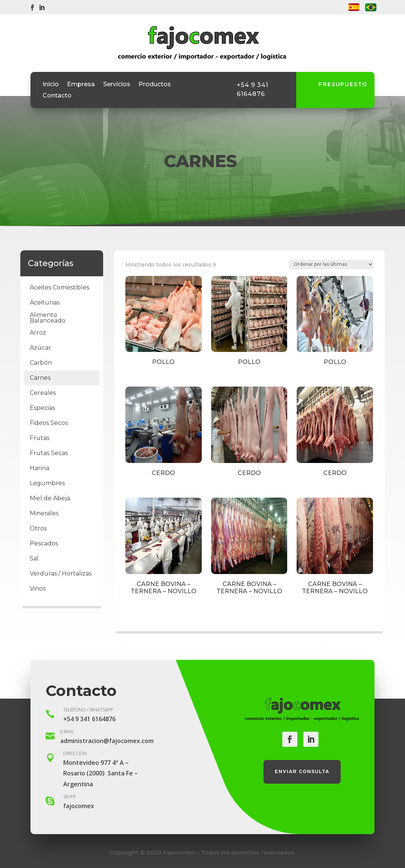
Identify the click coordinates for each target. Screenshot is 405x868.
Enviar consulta (302, 772)
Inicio (51, 85)
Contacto (57, 96)
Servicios (117, 85)
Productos (155, 85)
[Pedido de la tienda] (331, 264)
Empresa (81, 85)
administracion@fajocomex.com (107, 741)
